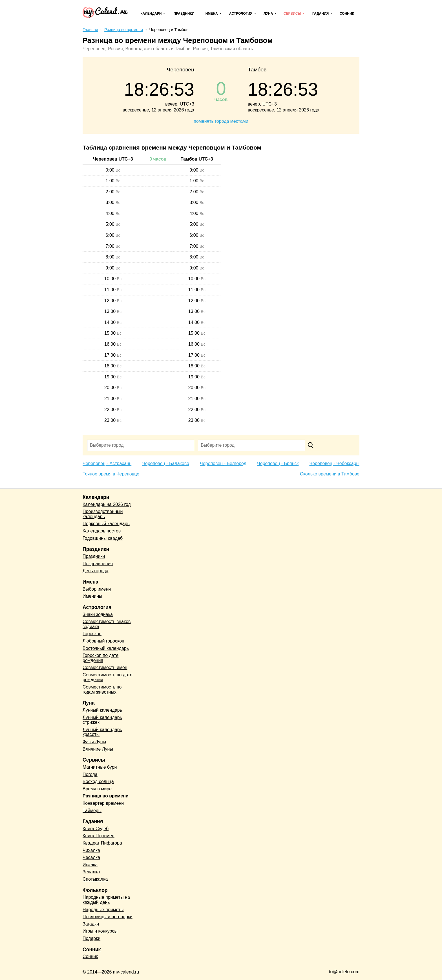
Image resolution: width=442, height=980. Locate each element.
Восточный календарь (106, 648)
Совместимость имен (105, 667)
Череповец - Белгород (223, 463)
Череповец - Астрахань (107, 463)
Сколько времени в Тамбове (330, 474)
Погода (90, 774)
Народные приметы (103, 910)
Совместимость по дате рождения (108, 677)
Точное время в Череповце (111, 474)
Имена (212, 14)
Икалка (90, 865)
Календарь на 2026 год (107, 504)
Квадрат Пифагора (102, 843)
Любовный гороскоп (103, 641)
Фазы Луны (94, 742)
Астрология (241, 14)
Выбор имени (97, 589)
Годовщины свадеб (103, 538)
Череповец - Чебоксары (334, 463)
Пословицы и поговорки (108, 917)
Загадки (91, 924)
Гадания (321, 14)
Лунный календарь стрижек (102, 720)
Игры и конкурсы (100, 931)
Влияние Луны (98, 749)
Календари (151, 14)
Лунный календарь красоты (102, 732)
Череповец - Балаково (165, 463)
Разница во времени (106, 796)
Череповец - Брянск (278, 463)
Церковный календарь (106, 524)
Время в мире (97, 789)
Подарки (91, 938)
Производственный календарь (103, 514)
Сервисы (292, 14)
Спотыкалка (95, 879)
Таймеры (92, 811)
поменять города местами (221, 121)
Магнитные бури (100, 767)
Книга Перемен (99, 836)
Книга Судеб (96, 829)
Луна (268, 14)
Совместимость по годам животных (102, 689)
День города (95, 571)
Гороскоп (92, 634)
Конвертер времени (103, 803)
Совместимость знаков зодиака (107, 624)
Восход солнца (98, 781)
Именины (92, 596)
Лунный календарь (102, 710)
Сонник (347, 14)
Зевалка (91, 872)
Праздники (184, 14)
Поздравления (98, 564)
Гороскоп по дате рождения (100, 658)
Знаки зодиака (98, 614)
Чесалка (91, 857)
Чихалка (91, 850)
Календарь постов (102, 531)
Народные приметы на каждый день (106, 900)
